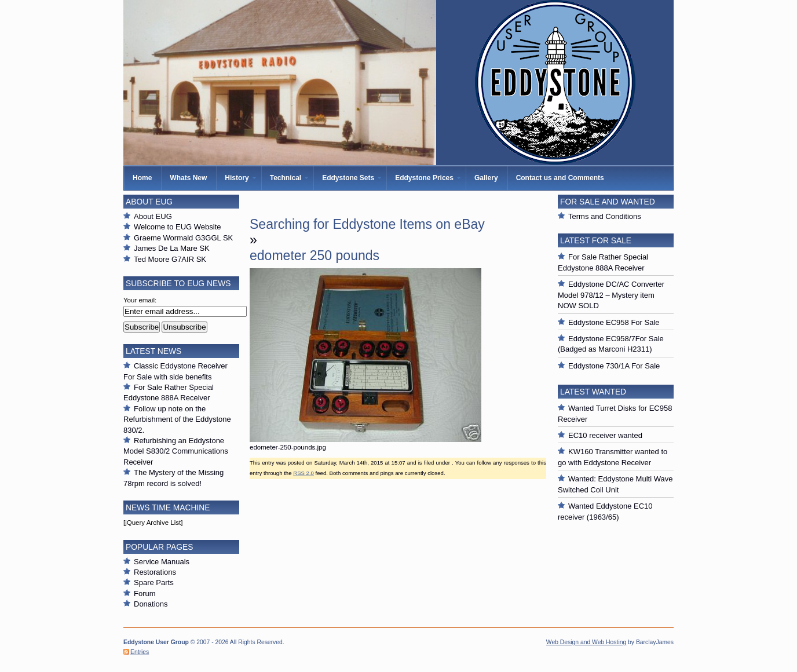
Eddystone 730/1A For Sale (614, 366)
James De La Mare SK (172, 248)
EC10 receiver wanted (605, 435)
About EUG (153, 216)
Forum (145, 594)
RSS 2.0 (304, 473)
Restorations (155, 572)
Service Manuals (162, 562)
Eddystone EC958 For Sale (614, 322)
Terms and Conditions (605, 216)
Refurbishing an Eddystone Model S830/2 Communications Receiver (176, 451)
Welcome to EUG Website (178, 227)
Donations (151, 604)
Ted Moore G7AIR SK (170, 259)
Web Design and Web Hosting (586, 642)
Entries (140, 652)
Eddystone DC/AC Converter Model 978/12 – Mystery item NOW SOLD (611, 295)
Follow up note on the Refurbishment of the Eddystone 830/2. (177, 419)
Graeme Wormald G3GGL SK (183, 238)
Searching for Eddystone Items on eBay (367, 224)
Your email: (140, 300)
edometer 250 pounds (315, 255)
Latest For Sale (596, 240)
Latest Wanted (593, 392)
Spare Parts (154, 582)
